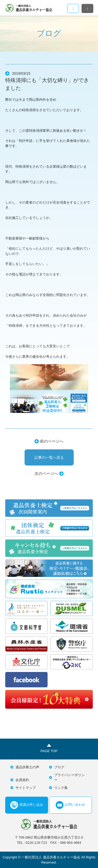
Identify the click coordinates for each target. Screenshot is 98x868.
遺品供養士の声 (27, 767)
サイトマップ (26, 788)
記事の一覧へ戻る (49, 457)
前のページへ (52, 441)
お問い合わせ (70, 805)
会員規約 (22, 780)
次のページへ (46, 473)
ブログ (59, 767)
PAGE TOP (49, 751)
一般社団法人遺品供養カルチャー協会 (29, 8)
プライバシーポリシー (69, 778)
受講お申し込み (27, 805)
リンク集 (61, 788)
